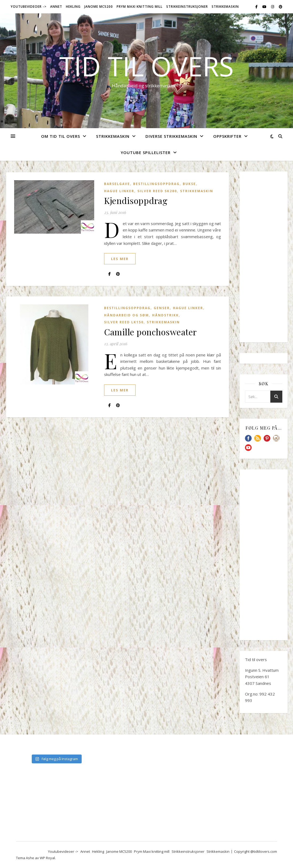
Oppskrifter (227, 136)
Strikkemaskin (225, 7)
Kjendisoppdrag (136, 200)
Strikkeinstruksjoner (187, 7)
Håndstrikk (165, 315)
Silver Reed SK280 (157, 191)
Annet (56, 7)
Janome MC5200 (99, 7)
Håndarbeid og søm (126, 315)
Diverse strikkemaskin (171, 136)
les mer (120, 259)
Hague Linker (119, 191)
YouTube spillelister (146, 152)
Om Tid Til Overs (61, 136)
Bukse (189, 184)
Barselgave (117, 184)
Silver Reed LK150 (124, 322)
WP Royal (47, 858)
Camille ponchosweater (151, 332)
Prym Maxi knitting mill (140, 7)
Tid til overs (146, 66)
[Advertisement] (264, 257)
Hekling (73, 7)
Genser (162, 308)
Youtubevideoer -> (29, 7)
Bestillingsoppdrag (156, 184)
